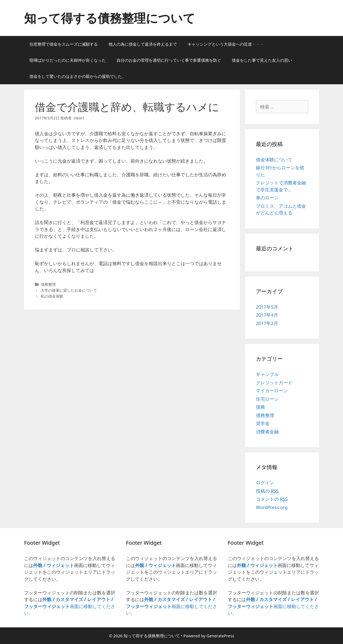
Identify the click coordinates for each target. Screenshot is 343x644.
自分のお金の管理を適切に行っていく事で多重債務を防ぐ (169, 60)
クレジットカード (274, 383)
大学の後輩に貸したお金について (69, 290)
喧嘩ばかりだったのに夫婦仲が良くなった (68, 60)
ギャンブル (267, 374)
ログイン (265, 483)
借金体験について (274, 160)
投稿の (267, 491)
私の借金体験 (52, 296)
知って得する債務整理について (110, 18)
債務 (260, 407)
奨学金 (263, 423)
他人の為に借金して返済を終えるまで (143, 44)
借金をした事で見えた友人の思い (262, 60)
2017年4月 (267, 315)
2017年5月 (267, 307)
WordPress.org (272, 507)
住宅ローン (267, 399)
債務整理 (48, 284)
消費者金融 (267, 432)
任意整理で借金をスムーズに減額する (64, 44)
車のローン (267, 198)
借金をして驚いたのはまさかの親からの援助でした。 (78, 76)
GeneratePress (220, 636)
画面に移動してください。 (70, 606)
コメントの (272, 499)
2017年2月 (267, 323)
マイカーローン (272, 391)
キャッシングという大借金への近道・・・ (226, 44)
